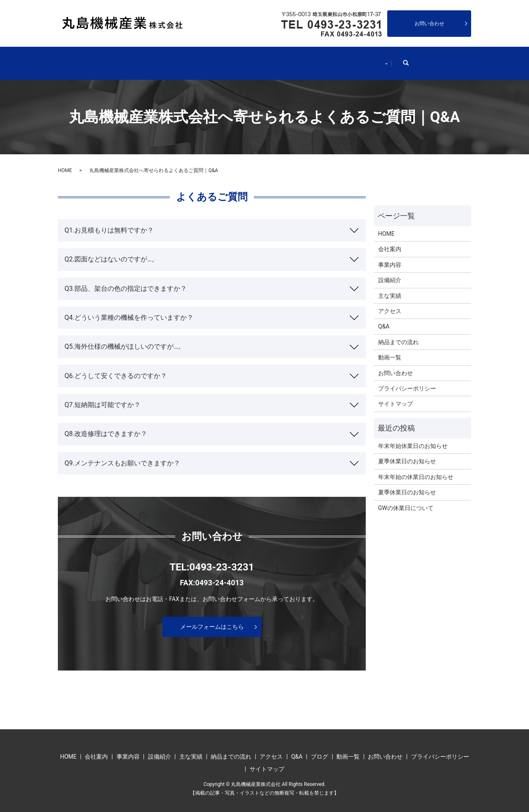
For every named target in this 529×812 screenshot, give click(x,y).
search (462, 58)
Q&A (384, 318)
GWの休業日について (406, 499)
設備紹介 (227, 59)
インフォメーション (403, 59)
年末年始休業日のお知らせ (413, 438)
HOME (81, 59)
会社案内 (128, 59)
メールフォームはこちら (212, 618)
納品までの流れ (334, 59)
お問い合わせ (429, 24)
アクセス (390, 303)
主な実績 (276, 59)
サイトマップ (396, 395)
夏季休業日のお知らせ (407, 453)
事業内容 (177, 59)
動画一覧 (390, 349)
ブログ (319, 748)
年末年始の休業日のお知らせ (416, 468)
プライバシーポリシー (407, 380)
